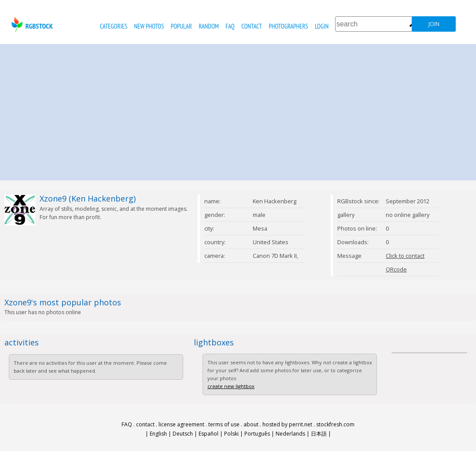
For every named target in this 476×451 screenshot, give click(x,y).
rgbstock (31, 24)
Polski (231, 434)
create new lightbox (231, 386)
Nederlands (290, 434)
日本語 (319, 434)
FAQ (230, 26)
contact (252, 26)
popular (181, 26)
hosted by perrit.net (287, 424)
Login (322, 26)
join (434, 24)
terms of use (224, 424)
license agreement (181, 424)
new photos (149, 26)
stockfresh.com (335, 424)
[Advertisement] (238, 110)
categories (114, 26)
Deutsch (183, 434)
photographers (288, 26)
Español (208, 434)
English (158, 434)
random (209, 26)
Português (257, 434)
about (251, 424)
